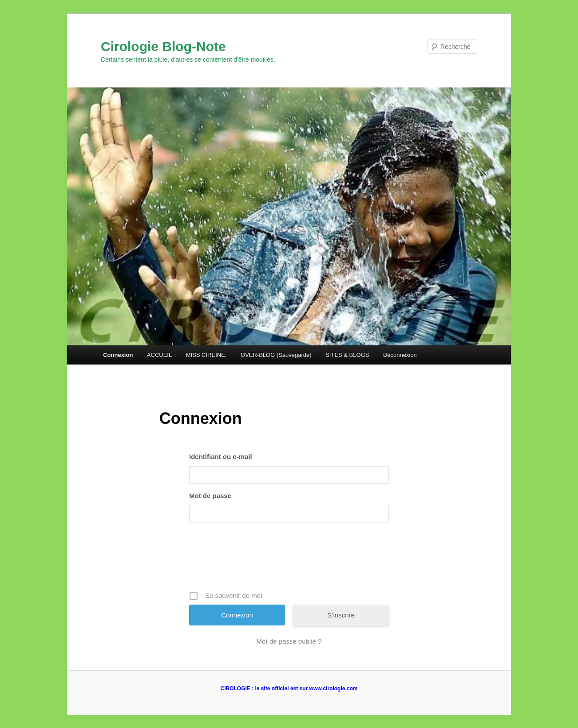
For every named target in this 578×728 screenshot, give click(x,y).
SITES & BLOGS (347, 355)
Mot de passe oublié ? (289, 641)
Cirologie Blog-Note (163, 46)
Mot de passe (210, 496)
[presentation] (290, 560)
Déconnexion (400, 355)
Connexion (118, 355)
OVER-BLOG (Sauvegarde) (276, 355)
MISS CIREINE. (206, 355)
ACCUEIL (159, 355)
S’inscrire (341, 615)
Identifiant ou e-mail (221, 457)
